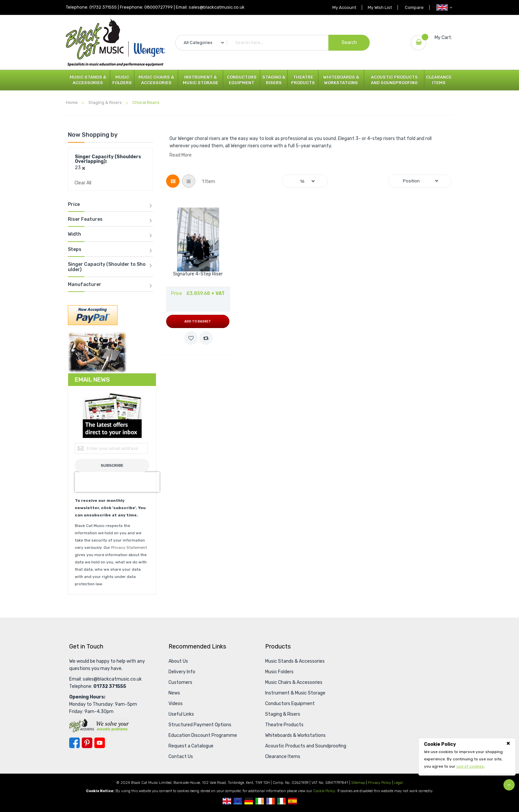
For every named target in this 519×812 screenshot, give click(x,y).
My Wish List (377, 7)
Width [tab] (74, 234)
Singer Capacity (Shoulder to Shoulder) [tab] (107, 267)
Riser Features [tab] (85, 219)
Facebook (74, 743)
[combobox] (272, 43)
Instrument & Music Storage (200, 80)
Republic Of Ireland (260, 801)
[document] (467, 755)
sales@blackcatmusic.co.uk (217, 7)
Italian (282, 801)
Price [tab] (74, 205)
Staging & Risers (274, 80)
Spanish (292, 801)
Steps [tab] (75, 250)
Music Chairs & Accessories (156, 80)
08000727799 (159, 7)
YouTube (100, 743)
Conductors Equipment (242, 80)
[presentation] (117, 482)
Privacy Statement (129, 548)
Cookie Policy (324, 791)
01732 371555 (103, 7)
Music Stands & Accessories (88, 80)
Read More (181, 155)
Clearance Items (439, 80)
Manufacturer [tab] (85, 285)
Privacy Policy (380, 783)
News (174, 693)
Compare (413, 7)
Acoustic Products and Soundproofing (394, 80)
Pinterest (87, 743)
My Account (340, 7)
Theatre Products (303, 80)
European (238, 801)
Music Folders (122, 80)
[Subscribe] (112, 465)
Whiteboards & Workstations (341, 80)
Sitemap (358, 783)
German (249, 801)
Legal (399, 783)
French (271, 801)
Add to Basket (198, 321)
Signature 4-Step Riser (198, 274)
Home (72, 102)
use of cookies (470, 766)
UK (227, 801)
